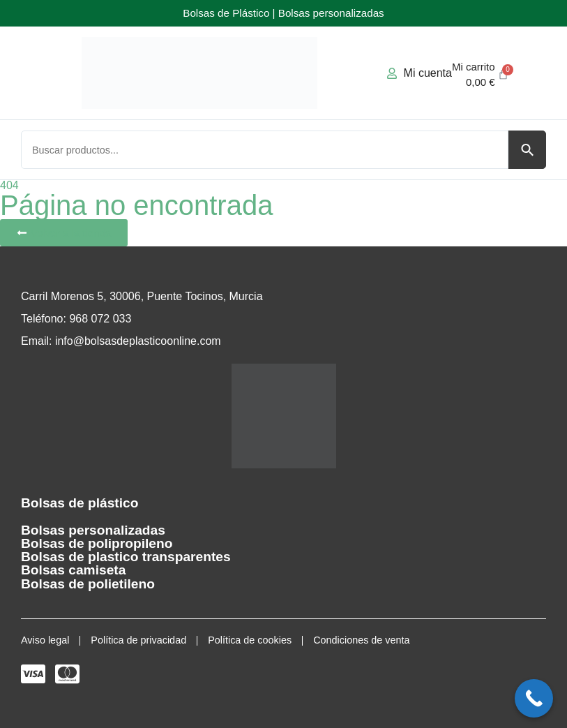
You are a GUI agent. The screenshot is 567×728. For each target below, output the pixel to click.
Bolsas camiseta (73, 570)
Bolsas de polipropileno (97, 543)
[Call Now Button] (534, 698)
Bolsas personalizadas (93, 530)
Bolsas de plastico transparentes (126, 557)
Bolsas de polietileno (88, 584)
